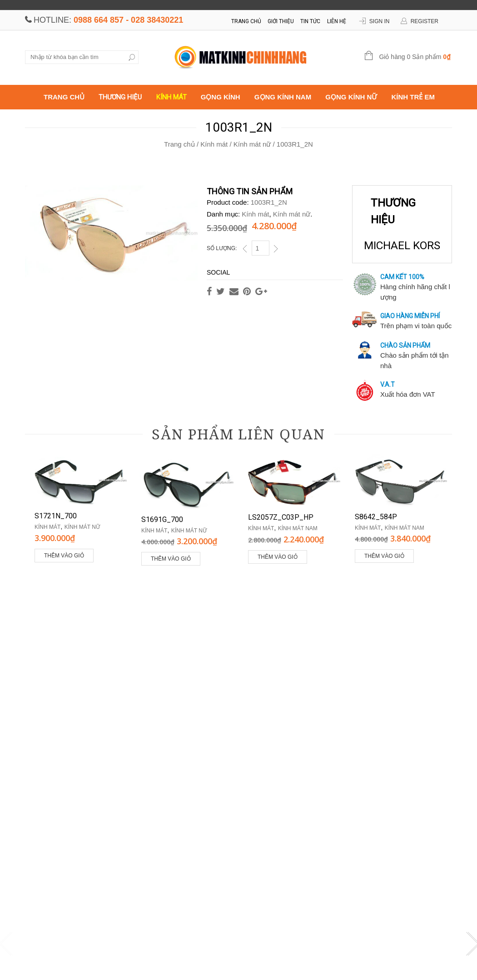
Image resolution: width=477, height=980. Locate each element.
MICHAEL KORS (402, 245)
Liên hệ (337, 21)
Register (425, 21)
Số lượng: (222, 248)
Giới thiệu (281, 21)
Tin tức (310, 21)
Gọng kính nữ (351, 97)
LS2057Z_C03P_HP (281, 517)
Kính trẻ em (413, 97)
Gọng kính (221, 97)
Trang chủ (246, 21)
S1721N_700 (56, 516)
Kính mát (171, 97)
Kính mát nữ (252, 144)
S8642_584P (376, 517)
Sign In (380, 21)
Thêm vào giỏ (64, 556)
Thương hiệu (120, 97)
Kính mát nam (298, 528)
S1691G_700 (162, 520)
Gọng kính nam (283, 97)
